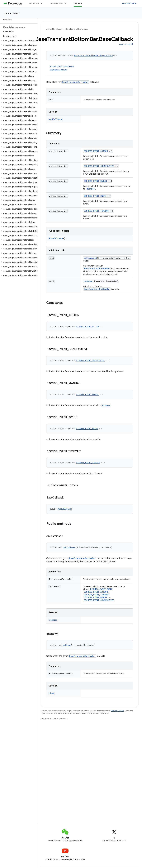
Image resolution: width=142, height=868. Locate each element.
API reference (12, 14)
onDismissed (90, 258)
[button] (18, 41)
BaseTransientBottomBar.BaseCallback (94, 55)
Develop (69, 29)
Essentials (34, 3)
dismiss (91, 189)
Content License (118, 711)
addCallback (56, 119)
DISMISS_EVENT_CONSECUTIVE (99, 166)
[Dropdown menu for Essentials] (43, 3)
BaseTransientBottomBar (75, 82)
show (52, 693)
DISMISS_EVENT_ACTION (96, 151)
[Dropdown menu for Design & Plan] (67, 3)
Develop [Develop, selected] (78, 3)
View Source (125, 45)
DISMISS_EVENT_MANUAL (96, 181)
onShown (88, 281)
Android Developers (54, 29)
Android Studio (129, 3)
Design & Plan (56, 3)
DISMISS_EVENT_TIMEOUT (96, 211)
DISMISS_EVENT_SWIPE (95, 196)
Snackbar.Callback (59, 70)
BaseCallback (56, 238)
